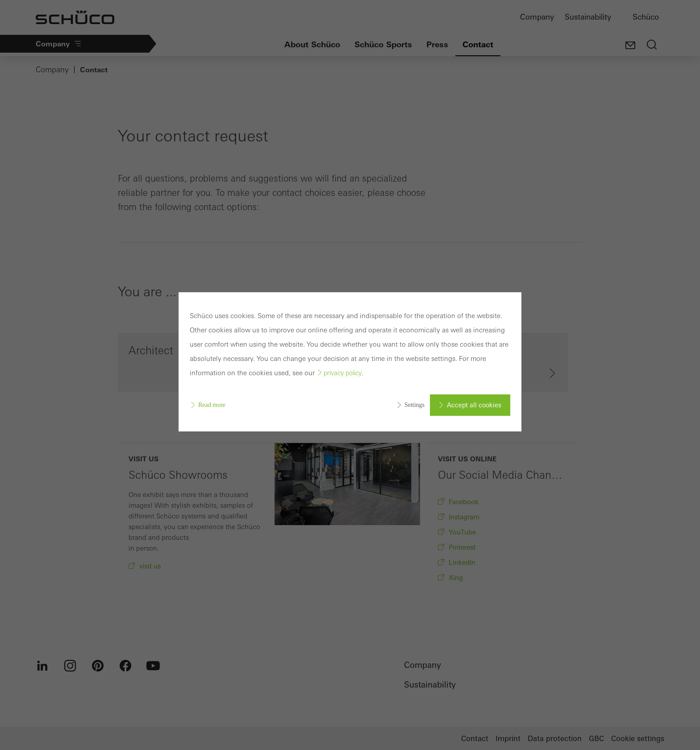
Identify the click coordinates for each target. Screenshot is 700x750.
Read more (212, 405)
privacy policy (343, 373)
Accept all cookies (474, 405)
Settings (415, 405)
